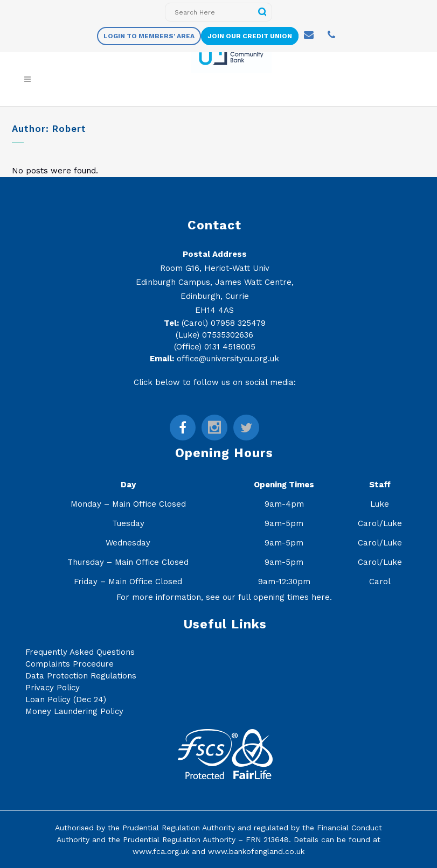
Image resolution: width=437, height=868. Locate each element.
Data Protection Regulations (81, 676)
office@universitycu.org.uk (228, 359)
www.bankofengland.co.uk (256, 851)
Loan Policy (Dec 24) (66, 699)
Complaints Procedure (70, 664)
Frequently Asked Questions (80, 652)
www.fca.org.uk (161, 851)
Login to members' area (149, 36)
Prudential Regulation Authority (179, 828)
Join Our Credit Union (250, 36)
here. (322, 597)
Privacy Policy (53, 688)
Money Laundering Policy (74, 711)
